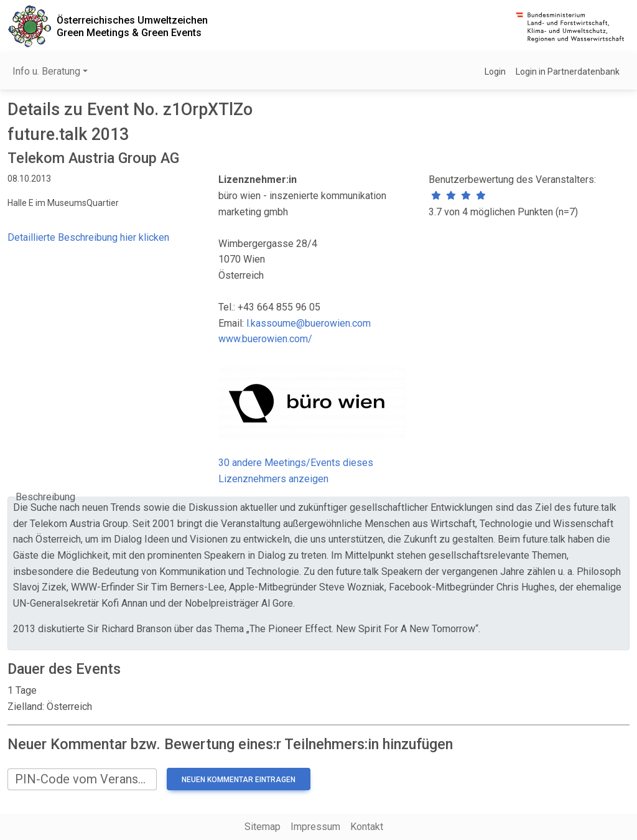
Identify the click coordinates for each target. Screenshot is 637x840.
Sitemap (263, 827)
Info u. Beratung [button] (46, 71)
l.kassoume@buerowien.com (309, 323)
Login (495, 72)
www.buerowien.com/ (265, 339)
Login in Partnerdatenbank (568, 72)
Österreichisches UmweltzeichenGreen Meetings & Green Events (132, 26)
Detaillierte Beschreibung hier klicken (88, 237)
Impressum (315, 827)
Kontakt (367, 827)
